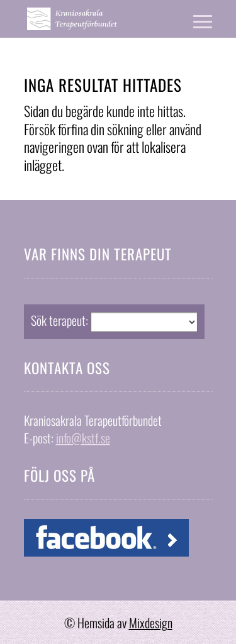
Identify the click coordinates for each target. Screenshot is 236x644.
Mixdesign (151, 623)
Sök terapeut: (59, 320)
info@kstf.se (83, 438)
